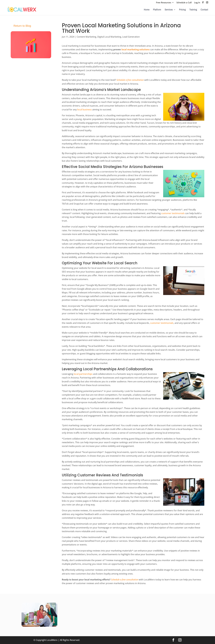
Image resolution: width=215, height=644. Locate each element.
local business (84, 110)
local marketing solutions (136, 49)
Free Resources (164, 3)
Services (169, 10)
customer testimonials (173, 213)
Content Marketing (86, 37)
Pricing (182, 10)
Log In (197, 3)
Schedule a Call (184, 3)
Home (147, 10)
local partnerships (83, 374)
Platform (157, 10)
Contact (204, 10)
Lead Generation (131, 37)
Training (193, 10)
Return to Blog (22, 26)
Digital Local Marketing (109, 37)
